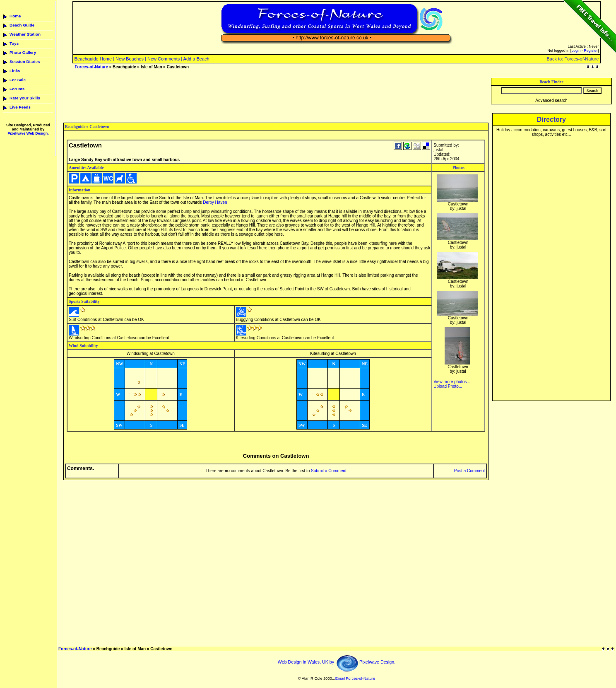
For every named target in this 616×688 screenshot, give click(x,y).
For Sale (18, 80)
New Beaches (130, 59)
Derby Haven (215, 202)
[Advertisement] (276, 97)
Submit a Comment (329, 471)
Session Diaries (25, 62)
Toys (14, 43)
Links (15, 71)
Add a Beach (196, 59)
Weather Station (25, 34)
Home (15, 16)
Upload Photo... (448, 386)
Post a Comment (469, 471)
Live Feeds (20, 107)
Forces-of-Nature (91, 67)
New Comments (164, 59)
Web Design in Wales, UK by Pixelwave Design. (337, 662)
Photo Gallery (23, 52)
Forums (17, 89)
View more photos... (452, 382)
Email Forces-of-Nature (355, 678)
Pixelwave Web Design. (28, 133)
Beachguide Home (93, 59)
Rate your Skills (25, 98)
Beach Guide (22, 25)
